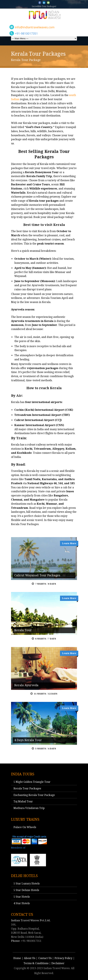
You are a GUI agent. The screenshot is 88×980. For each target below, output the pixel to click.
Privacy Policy (63, 958)
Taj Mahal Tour (23, 801)
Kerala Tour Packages (27, 788)
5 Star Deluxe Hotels (26, 890)
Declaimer (58, 963)
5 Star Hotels (22, 897)
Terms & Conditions (36, 963)
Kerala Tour (23, 630)
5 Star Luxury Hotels (27, 884)
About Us (30, 958)
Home (17, 958)
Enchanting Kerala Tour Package (34, 795)
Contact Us (45, 958)
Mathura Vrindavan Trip (29, 808)
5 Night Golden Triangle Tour (32, 782)
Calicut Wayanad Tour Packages (37, 575)
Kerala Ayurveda (26, 685)
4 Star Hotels (22, 903)
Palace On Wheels (25, 827)
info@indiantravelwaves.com (35, 27)
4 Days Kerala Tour (28, 740)
